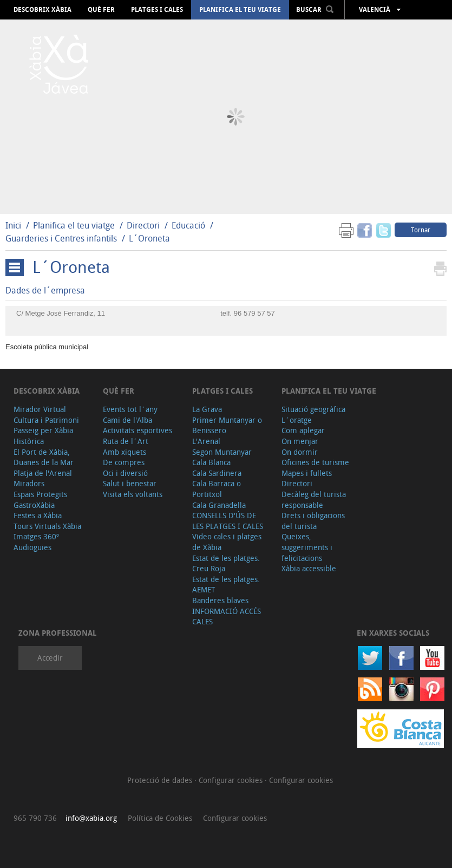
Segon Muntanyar (222, 452)
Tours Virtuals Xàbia (47, 526)
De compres (124, 462)
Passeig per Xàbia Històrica (43, 436)
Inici (13, 225)
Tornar (421, 230)
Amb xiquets (125, 452)
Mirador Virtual (40, 409)
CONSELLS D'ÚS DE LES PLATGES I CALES (228, 521)
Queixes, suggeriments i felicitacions (307, 547)
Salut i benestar (130, 483)
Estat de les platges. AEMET (226, 585)
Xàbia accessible (309, 568)
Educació (188, 225)
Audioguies (32, 547)
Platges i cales (157, 10)
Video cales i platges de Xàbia (227, 542)
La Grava (207, 409)
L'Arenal (206, 441)
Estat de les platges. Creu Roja (226, 563)
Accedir (50, 658)
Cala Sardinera (217, 473)
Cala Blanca (211, 462)
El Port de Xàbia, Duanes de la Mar (44, 457)
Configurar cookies (232, 780)
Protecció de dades (161, 780)
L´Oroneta (149, 238)
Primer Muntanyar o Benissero (227, 425)
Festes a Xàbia (38, 515)
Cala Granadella (219, 505)
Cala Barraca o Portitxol (217, 489)
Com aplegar (303, 430)
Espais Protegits (40, 494)
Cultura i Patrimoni (46, 420)
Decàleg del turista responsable (314, 500)
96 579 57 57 (254, 313)
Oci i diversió (125, 473)
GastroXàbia (34, 505)
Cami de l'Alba (127, 420)
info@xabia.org (91, 818)
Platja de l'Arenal (43, 473)
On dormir (300, 452)
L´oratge (297, 420)
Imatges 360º (36, 536)
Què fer (101, 10)
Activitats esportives (137, 430)
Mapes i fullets (307, 473)
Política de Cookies (160, 818)
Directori (144, 225)
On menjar (300, 441)
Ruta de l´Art (126, 441)
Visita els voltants (133, 494)
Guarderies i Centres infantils (61, 238)
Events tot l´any (130, 409)
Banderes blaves (220, 600)
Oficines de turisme (315, 462)
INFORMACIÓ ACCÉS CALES (227, 616)
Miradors (29, 483)
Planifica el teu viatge (240, 10)
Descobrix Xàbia (42, 10)
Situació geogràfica (313, 409)
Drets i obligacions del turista (313, 521)
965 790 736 (35, 818)
